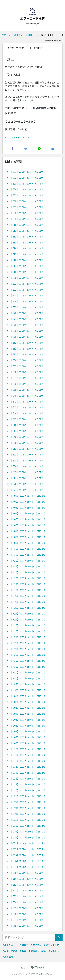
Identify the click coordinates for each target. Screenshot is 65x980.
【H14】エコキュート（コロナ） (28, 566)
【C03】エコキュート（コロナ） (28, 849)
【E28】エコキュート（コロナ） (28, 325)
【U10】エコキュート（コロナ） (28, 749)
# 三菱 (6, 951)
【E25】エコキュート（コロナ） (28, 307)
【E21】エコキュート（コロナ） (28, 284)
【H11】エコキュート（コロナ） (28, 555)
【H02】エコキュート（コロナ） (28, 502)
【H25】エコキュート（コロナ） (28, 625)
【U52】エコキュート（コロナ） (28, 826)
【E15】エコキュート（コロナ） (28, 254)
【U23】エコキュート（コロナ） (28, 808)
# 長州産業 (8, 957)
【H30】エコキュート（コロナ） (28, 655)
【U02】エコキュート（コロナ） (28, 702)
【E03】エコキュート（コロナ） (28, 183)
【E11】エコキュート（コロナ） (28, 231)
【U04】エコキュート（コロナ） (28, 714)
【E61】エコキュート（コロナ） (28, 885)
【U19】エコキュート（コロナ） (28, 784)
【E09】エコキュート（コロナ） (28, 219)
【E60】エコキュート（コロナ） (28, 879)
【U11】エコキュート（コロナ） (28, 755)
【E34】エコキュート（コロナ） (28, 360)
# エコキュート (12, 137)
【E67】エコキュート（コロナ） (28, 920)
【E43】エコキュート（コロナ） (28, 407)
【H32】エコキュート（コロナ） (28, 667)
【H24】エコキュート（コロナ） (28, 619)
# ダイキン (36, 945)
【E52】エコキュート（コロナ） (28, 454)
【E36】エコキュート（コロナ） (28, 372)
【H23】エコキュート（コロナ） (28, 613)
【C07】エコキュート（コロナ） (28, 867)
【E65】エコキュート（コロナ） (28, 908)
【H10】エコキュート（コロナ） (28, 549)
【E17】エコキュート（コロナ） (28, 266)
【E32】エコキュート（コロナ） (28, 348)
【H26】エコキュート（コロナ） (28, 631)
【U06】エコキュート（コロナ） (28, 725)
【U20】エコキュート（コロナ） (28, 790)
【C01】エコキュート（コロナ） (28, 843)
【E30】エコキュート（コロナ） (28, 337)
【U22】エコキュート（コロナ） (28, 802)
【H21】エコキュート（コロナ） (28, 602)
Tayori (32, 974)
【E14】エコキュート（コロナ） (28, 248)
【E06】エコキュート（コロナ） (28, 201)
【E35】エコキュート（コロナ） (28, 366)
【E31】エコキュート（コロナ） (28, 342)
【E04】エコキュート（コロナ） (28, 189)
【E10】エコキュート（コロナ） (28, 225)
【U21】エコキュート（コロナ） (28, 796)
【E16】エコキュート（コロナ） (28, 260)
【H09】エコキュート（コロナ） (28, 543)
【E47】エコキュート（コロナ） (28, 431)
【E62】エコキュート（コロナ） (28, 890)
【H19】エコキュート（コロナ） (28, 590)
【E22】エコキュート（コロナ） (28, 290)
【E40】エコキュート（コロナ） (28, 396)
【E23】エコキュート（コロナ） (28, 295)
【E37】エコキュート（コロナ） (28, 378)
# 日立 (23, 951)
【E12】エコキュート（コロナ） (28, 236)
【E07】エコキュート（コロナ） (28, 207)
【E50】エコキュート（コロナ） (28, 443)
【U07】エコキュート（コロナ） (28, 731)
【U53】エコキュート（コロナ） (28, 831)
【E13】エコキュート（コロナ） (28, 242)
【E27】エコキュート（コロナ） (28, 319)
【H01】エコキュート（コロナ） (28, 496)
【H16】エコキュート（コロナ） (28, 578)
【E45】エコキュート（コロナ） (28, 419)
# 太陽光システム (38, 951)
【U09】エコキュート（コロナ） (28, 743)
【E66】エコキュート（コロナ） (28, 914)
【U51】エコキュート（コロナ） (28, 820)
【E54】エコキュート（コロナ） (28, 466)
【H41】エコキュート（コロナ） (28, 678)
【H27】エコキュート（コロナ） (28, 637)
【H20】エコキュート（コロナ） (28, 596)
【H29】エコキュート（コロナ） (28, 649)
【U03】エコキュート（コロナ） (28, 708)
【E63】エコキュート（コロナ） (28, 896)
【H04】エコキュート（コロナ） (28, 513)
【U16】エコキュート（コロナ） (28, 778)
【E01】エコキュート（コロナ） (28, 172)
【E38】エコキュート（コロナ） (28, 384)
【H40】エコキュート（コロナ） (28, 672)
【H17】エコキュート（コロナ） (28, 584)
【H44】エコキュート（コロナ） (28, 684)
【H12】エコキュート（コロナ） (28, 560)
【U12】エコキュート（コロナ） (28, 761)
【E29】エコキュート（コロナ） (28, 331)
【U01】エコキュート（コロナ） (28, 696)
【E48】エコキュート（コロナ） (28, 437)
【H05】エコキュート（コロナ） (28, 519)
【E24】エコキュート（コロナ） (28, 301)
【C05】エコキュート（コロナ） (28, 855)
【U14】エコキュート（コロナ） (28, 773)
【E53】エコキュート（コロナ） (28, 460)
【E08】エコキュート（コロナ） (28, 213)
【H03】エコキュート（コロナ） (28, 507)
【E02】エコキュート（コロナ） (28, 178)
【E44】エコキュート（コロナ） (28, 413)
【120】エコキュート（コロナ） (28, 484)
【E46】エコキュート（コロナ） (28, 425)
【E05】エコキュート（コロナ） (28, 195)
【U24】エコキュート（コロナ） (28, 814)
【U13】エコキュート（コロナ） (28, 767)
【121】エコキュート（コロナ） (28, 490)
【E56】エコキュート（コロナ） (28, 873)
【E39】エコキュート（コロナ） (28, 390)
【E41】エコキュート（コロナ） (28, 401)
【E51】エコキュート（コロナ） (28, 449)
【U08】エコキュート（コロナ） (28, 737)
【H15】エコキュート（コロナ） (28, 572)
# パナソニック (52, 945)
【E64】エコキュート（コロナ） (28, 902)
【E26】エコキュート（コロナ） (28, 313)
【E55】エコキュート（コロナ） (28, 472)
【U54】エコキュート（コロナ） (28, 837)
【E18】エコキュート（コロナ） (28, 272)
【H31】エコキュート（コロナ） (28, 661)
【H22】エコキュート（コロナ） (28, 608)
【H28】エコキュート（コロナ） (28, 643)
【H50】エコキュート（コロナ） (28, 690)
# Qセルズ (54, 951)
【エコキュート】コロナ (23, 35)
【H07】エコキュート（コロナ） (28, 531)
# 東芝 (14, 951)
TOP (4, 35)
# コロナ (27, 137)
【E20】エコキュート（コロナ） (28, 278)
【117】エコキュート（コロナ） (28, 478)
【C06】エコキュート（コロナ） (28, 861)
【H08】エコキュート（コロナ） (28, 537)
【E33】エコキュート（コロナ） (28, 354)
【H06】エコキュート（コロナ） (28, 525)
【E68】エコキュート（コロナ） (28, 926)
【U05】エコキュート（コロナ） (28, 719)
